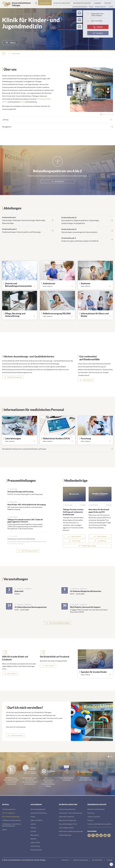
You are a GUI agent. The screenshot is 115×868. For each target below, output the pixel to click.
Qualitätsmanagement (15, 377)
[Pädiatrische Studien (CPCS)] (58, 438)
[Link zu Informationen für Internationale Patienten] (67, 809)
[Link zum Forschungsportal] (91, 813)
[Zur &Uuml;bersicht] (58, 181)
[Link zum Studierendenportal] (94, 816)
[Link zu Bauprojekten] (35, 835)
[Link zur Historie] (33, 827)
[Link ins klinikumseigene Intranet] (35, 842)
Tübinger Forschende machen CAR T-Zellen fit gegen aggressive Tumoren (25, 520)
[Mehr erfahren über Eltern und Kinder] (95, 319)
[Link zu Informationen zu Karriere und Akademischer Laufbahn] (99, 824)
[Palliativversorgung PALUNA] (58, 313)
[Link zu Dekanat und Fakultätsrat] (96, 809)
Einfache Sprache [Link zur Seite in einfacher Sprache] (100, 7)
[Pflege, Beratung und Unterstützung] (20, 315)
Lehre (22, 102)
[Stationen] (96, 283)
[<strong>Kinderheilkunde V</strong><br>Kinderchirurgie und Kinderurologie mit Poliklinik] (87, 239)
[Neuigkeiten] (58, 127)
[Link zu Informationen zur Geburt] (5, 829)
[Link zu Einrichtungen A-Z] (38, 809)
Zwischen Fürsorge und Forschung (20, 491)
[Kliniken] (44, 53)
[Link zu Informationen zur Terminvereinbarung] (70, 813)
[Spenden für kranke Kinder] (96, 672)
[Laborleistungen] (20, 438)
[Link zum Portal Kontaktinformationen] (108, 3)
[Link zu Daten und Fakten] (37, 820)
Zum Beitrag (76, 541)
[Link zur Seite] (20, 285)
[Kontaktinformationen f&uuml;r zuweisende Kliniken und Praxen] (58, 449)
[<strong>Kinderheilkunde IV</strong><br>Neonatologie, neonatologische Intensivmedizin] (87, 230)
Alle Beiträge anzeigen (89, 545)
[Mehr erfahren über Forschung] (95, 441)
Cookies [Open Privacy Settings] (110, 860)
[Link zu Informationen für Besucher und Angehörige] (68, 820)
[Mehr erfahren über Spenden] (95, 674)
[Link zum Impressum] (66, 860)
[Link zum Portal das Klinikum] (45, 3)
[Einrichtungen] (30, 53)
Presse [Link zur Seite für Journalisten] (91, 7)
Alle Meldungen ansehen (30, 551)
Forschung (41, 99)
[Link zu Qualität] (33, 831)
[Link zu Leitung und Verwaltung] (38, 813)
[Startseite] (36, 3)
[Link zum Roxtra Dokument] (35, 846)
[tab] (101, 114)
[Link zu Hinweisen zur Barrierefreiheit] (98, 860)
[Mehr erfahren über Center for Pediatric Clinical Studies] (57, 441)
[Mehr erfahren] (10, 673)
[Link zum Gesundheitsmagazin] (68, 824)
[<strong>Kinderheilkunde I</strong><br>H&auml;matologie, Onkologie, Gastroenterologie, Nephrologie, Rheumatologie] (28, 220)
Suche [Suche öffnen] (111, 7)
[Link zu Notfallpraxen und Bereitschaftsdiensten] (11, 825)
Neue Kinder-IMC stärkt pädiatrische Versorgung (27, 504)
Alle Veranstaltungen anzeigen (59, 623)
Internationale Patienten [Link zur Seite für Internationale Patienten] (80, 7)
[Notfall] (98, 27)
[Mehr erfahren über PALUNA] (57, 316)
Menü (11, 43)
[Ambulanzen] (58, 283)
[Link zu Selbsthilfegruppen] (65, 835)
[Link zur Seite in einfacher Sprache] (36, 850)
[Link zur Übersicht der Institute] (90, 820)
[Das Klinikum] (15, 53)
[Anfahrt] (98, 33)
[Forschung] (96, 438)
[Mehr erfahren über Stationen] (95, 286)
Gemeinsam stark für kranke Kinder (21, 539)
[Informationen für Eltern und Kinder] (96, 315)
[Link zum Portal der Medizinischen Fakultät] (82, 3)
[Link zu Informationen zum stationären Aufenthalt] (66, 816)
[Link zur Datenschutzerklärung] (81, 860)
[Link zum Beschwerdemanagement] (66, 827)
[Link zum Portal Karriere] (97, 3)
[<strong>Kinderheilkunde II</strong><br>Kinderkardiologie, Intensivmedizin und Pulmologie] (28, 230)
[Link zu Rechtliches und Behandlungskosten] (71, 831)
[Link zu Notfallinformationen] (12, 820)
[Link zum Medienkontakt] (33, 816)
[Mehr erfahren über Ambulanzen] (57, 286)
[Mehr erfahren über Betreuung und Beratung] (20, 319)
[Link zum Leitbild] (33, 824)
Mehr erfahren (76, 536)
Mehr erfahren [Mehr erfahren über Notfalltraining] (88, 380)
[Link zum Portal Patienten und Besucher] (62, 3)
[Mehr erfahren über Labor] (20, 441)
